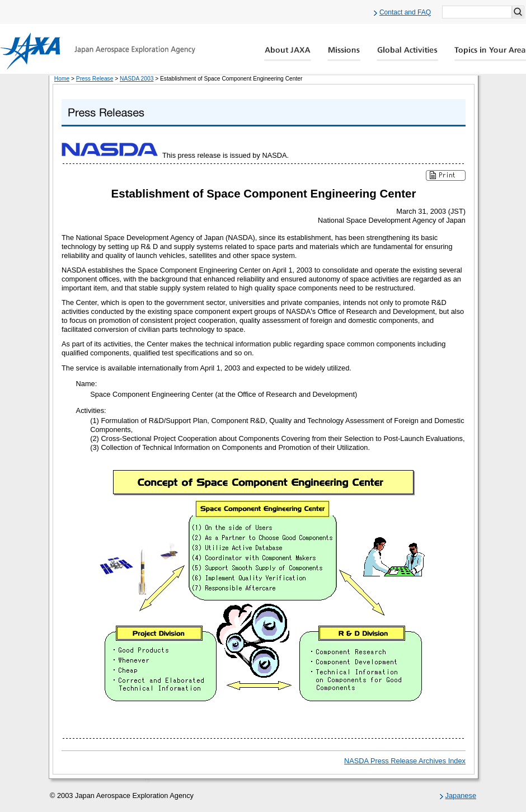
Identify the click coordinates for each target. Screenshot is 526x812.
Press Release (95, 79)
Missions (344, 54)
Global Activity (407, 54)
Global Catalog (490, 54)
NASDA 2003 (137, 79)
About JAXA (288, 54)
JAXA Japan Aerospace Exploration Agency (98, 51)
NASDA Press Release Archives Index (405, 761)
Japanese (461, 795)
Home (62, 79)
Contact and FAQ (405, 12)
